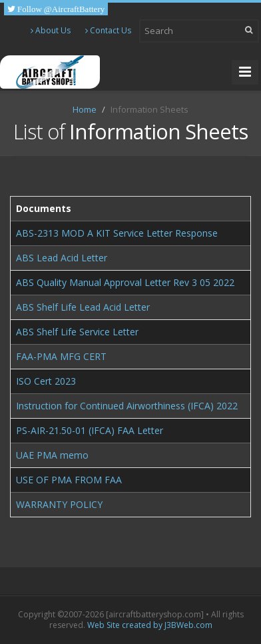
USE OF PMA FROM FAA (69, 480)
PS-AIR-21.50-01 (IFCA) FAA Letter (90, 430)
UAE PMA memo (52, 455)
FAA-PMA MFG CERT (61, 356)
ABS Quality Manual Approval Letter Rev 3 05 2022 (125, 282)
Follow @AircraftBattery (60, 9)
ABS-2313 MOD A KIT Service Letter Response (117, 233)
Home (85, 109)
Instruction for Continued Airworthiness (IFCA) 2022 (127, 406)
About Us (51, 30)
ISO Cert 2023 (46, 381)
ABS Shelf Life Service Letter (77, 332)
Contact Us (108, 30)
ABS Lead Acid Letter (62, 258)
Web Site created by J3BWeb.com (150, 625)
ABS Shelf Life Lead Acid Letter (83, 307)
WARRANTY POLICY (59, 504)
